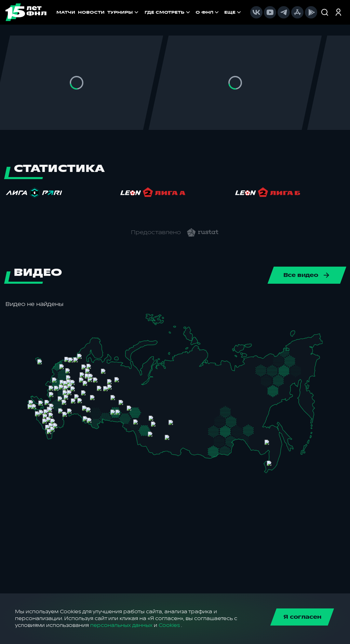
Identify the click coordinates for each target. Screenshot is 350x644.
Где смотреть (168, 12)
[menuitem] (168, 12)
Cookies (169, 625)
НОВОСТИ (91, 12)
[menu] (193, 12)
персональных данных (121, 625)
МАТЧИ (66, 12)
